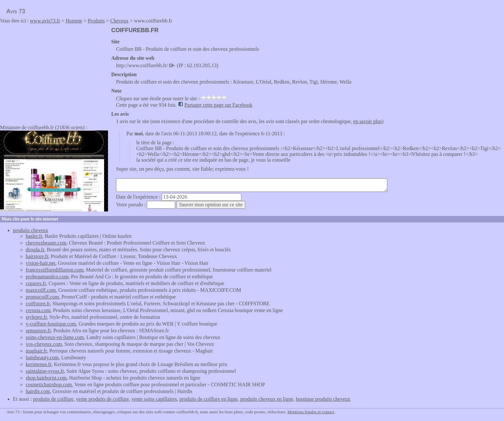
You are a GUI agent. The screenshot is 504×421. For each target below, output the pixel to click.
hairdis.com (38, 391)
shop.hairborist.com (46, 378)
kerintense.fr (39, 364)
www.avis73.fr (45, 21)
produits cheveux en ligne (267, 399)
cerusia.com (38, 310)
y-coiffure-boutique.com (51, 324)
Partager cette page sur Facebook (218, 105)
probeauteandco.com (47, 277)
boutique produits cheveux (323, 399)
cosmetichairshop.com (49, 385)
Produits (96, 21)
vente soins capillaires (154, 399)
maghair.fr (36, 351)
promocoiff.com (42, 297)
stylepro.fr (36, 317)
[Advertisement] (54, 72)
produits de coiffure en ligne (208, 399)
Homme (74, 21)
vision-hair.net (40, 263)
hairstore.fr (37, 256)
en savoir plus (368, 121)
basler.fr (34, 236)
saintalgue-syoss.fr (45, 371)
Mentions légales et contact (311, 412)
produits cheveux (31, 230)
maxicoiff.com (41, 290)
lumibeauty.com (42, 358)
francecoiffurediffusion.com (54, 270)
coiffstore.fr (38, 304)
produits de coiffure (53, 399)
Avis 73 (16, 11)
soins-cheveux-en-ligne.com (55, 337)
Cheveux (119, 21)
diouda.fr (35, 250)
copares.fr (36, 283)
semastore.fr (38, 331)
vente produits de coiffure (103, 399)
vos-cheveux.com (44, 344)
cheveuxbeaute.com (46, 243)
